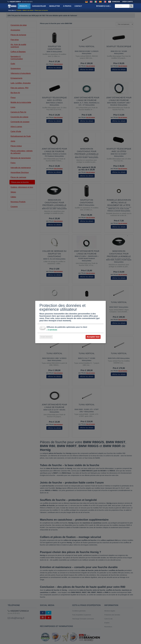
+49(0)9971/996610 (15, 2)
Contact (78, 6)
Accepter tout (93, 337)
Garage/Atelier (39, 6)
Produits (24, 6)
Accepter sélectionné (46, 337)
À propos (67, 6)
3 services (52, 330)
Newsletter (54, 6)
